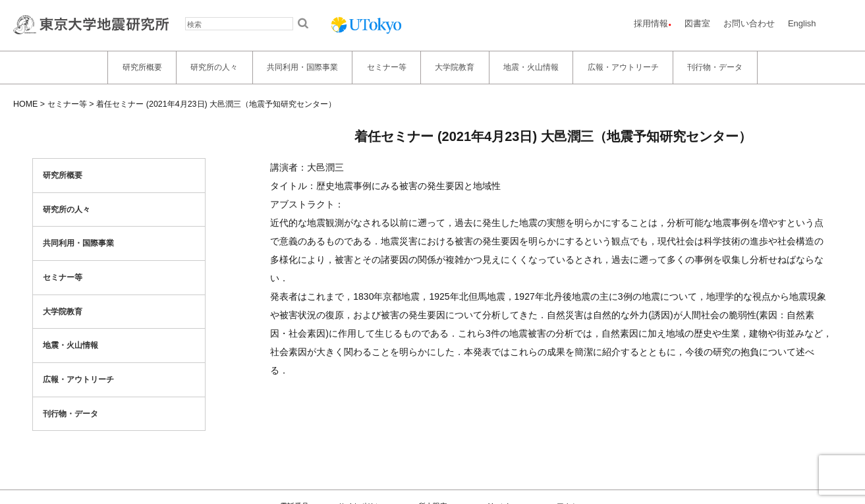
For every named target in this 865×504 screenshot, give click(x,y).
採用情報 (651, 23)
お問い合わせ (749, 23)
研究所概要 (142, 67)
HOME (25, 104)
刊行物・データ (715, 67)
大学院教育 (455, 67)
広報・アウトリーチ (623, 67)
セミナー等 (387, 67)
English (802, 23)
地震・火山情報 (531, 67)
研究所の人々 (214, 67)
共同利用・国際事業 (302, 67)
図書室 (697, 23)
